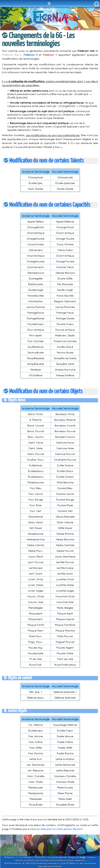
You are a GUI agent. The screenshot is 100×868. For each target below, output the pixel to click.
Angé (82, 857)
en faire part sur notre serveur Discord (59, 829)
